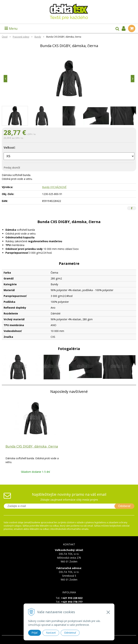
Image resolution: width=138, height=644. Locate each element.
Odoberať (124, 506)
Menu (11, 28)
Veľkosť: (9, 148)
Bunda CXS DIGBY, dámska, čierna (32, 446)
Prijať (35, 633)
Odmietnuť (70, 633)
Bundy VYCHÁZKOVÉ (54, 187)
